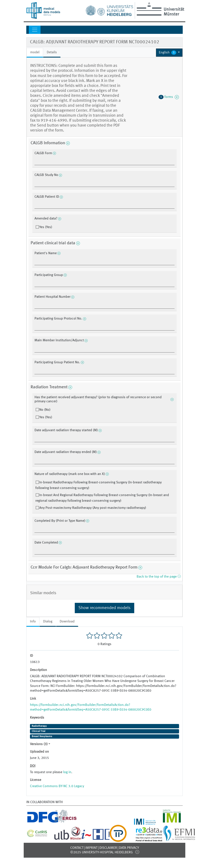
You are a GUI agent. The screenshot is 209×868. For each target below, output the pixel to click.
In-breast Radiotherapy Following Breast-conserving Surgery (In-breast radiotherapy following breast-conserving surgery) (98, 485)
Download (67, 622)
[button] (169, 53)
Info (33, 622)
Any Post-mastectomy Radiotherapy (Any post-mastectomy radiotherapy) (93, 508)
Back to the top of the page (159, 577)
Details (52, 52)
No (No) (45, 410)
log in (67, 772)
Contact (77, 848)
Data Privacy (129, 848)
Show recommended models (104, 608)
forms (169, 97)
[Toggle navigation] (35, 30)
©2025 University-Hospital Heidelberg (101, 852)
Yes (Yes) (46, 227)
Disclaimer (108, 848)
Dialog (48, 622)
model (35, 52)
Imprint (91, 848)
